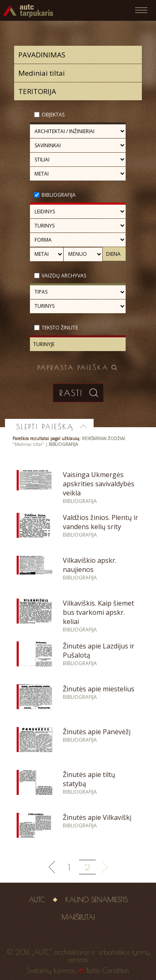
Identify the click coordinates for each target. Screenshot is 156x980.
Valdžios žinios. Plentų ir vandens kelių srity (100, 522)
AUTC (37, 900)
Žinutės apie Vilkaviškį (97, 817)
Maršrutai (78, 917)
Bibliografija (59, 195)
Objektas (53, 115)
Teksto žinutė (60, 328)
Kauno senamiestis (97, 900)
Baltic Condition (108, 970)
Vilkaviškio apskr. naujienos (90, 565)
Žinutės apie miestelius (99, 689)
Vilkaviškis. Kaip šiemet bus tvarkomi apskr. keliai (98, 612)
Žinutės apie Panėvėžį (97, 732)
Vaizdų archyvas (64, 276)
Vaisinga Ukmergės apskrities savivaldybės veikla (99, 484)
